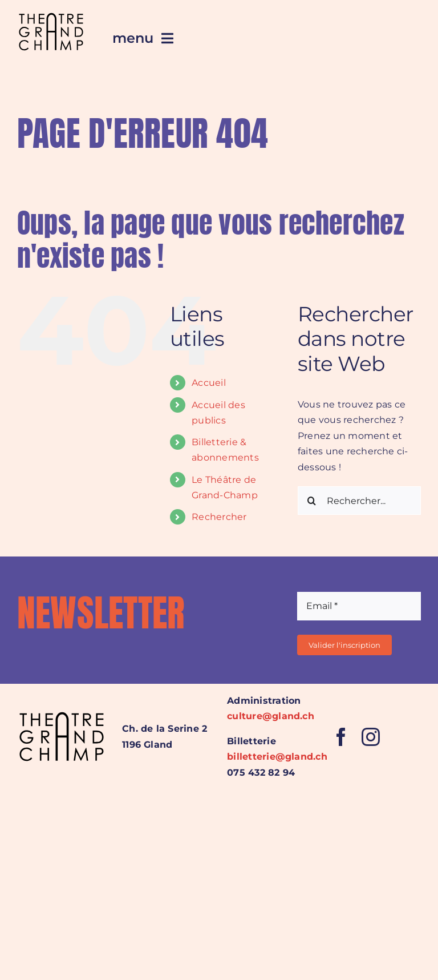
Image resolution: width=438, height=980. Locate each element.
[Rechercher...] (359, 501)
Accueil (209, 383)
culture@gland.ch (271, 716)
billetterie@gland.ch (277, 757)
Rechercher (219, 517)
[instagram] (371, 737)
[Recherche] (312, 501)
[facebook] (341, 737)
